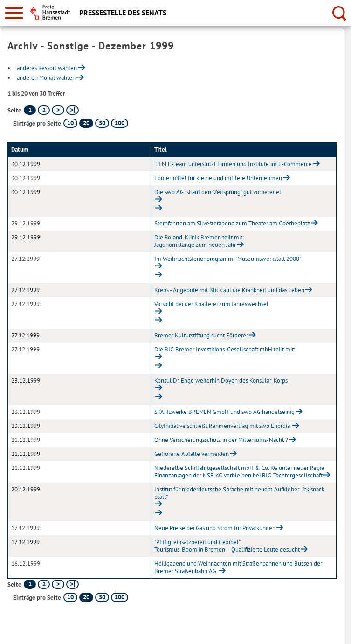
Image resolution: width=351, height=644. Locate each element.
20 (86, 123)
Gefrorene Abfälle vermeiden (192, 454)
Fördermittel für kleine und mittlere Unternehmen (218, 178)
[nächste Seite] (58, 110)
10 (70, 123)
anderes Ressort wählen (47, 68)
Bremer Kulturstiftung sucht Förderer (201, 335)
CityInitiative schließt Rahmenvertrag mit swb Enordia (223, 426)
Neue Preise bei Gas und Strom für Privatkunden (215, 528)
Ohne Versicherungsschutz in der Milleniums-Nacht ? (221, 440)
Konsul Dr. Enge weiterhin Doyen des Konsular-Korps (221, 381)
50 (102, 123)
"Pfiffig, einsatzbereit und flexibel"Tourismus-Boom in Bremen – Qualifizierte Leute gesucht (227, 546)
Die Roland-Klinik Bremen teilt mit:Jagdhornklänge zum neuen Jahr (199, 241)
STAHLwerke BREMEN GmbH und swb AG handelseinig (224, 412)
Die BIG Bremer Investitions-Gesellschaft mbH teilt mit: (225, 349)
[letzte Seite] (72, 110)
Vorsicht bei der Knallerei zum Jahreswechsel (211, 304)
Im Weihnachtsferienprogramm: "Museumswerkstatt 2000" (228, 259)
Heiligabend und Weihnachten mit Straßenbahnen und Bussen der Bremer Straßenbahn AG (238, 567)
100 (120, 123)
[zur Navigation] (14, 13)
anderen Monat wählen (46, 78)
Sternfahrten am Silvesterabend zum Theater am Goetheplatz (232, 223)
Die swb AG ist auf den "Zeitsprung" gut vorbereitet (218, 192)
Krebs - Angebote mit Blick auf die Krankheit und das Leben (229, 290)
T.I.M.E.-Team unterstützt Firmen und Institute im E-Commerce (233, 164)
